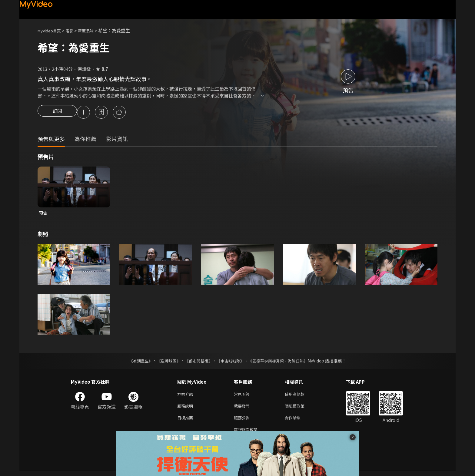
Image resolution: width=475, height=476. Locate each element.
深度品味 (92, 30)
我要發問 (243, 409)
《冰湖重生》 (135, 362)
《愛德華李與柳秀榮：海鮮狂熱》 (282, 362)
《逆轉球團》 (165, 362)
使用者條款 (300, 396)
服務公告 (243, 421)
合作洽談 (297, 421)
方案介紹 (186, 396)
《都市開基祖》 (197, 362)
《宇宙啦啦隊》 (231, 362)
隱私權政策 (300, 409)
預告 (43, 214)
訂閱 (57, 113)
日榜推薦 (186, 421)
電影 (74, 30)
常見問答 (243, 396)
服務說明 (186, 409)
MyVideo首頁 (51, 30)
